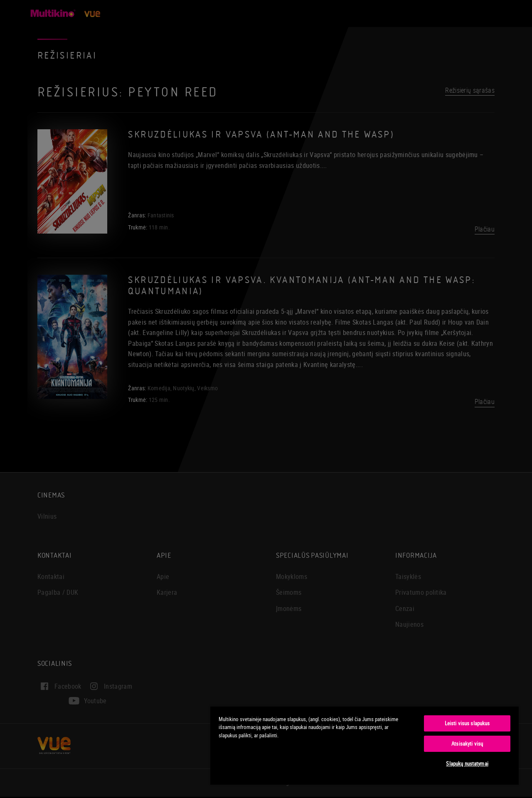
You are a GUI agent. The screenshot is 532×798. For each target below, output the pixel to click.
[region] (365, 745)
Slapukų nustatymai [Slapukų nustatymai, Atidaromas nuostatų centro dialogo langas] (467, 764)
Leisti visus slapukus (467, 723)
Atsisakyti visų (467, 744)
